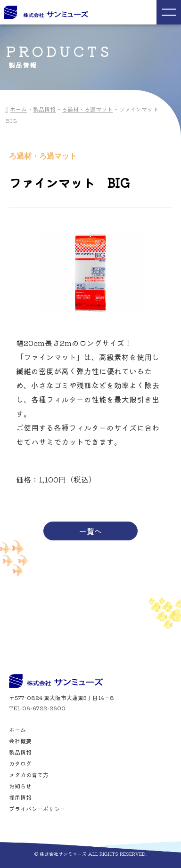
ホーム (18, 109)
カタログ (20, 764)
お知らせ (20, 786)
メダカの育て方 (29, 775)
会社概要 (20, 741)
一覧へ (90, 531)
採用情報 (20, 797)
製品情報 (44, 109)
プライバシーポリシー (37, 809)
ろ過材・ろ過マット (87, 109)
